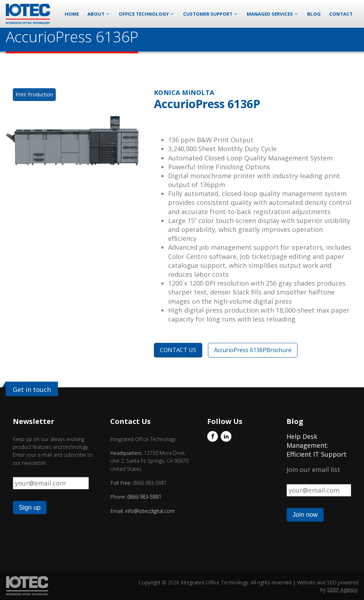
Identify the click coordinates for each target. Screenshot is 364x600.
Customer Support (211, 14)
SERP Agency (342, 590)
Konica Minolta (184, 92)
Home (72, 14)
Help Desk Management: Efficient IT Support (317, 445)
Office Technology (147, 14)
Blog (314, 14)
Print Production (34, 94)
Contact (341, 14)
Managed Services (273, 14)
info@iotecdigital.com (149, 511)
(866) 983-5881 (144, 497)
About (99, 14)
